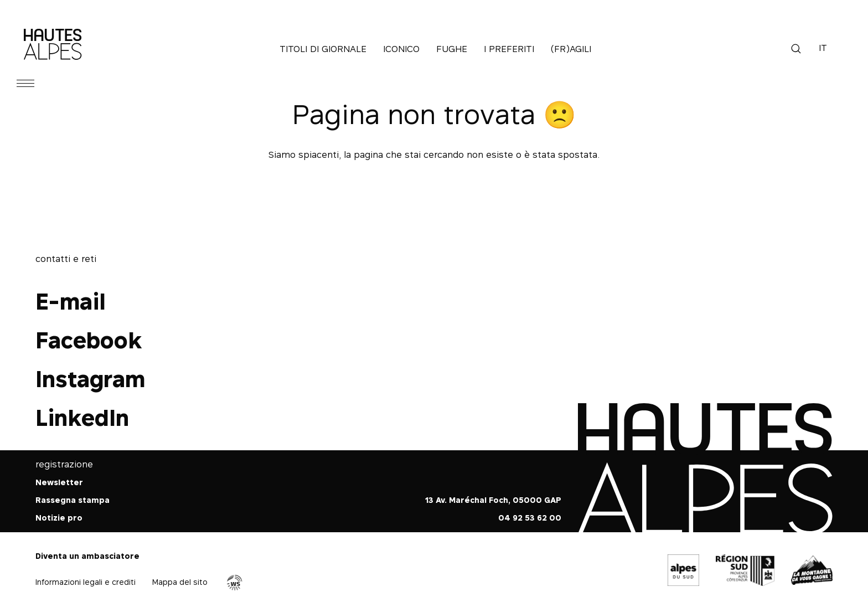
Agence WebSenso (235, 583)
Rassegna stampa (73, 500)
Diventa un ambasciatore (87, 556)
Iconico (401, 49)
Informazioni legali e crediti (86, 582)
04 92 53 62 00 (530, 518)
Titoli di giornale (323, 49)
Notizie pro (59, 518)
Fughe (452, 49)
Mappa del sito (180, 582)
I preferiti (509, 49)
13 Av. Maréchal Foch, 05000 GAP (493, 500)
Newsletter (59, 482)
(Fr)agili (571, 49)
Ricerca (796, 49)
